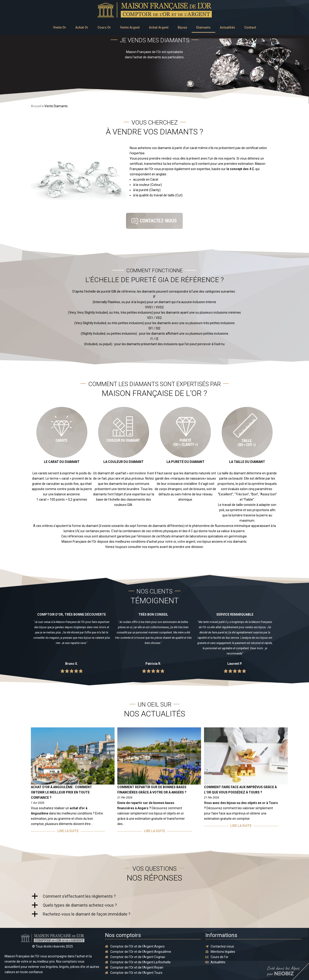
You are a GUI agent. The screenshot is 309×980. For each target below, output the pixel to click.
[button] (154, 896)
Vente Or (60, 27)
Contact (250, 27)
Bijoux (182, 27)
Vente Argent (130, 27)
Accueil (36, 106)
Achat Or (82, 27)
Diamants (203, 27)
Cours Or (104, 27)
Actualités (227, 27)
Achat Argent (159, 27)
